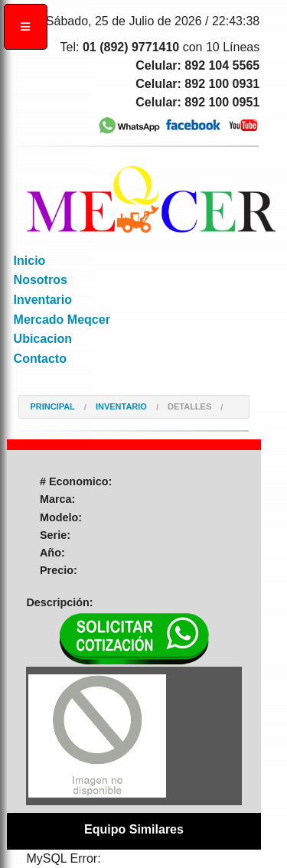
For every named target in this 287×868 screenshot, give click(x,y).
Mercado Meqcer (62, 320)
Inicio (30, 261)
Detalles (189, 407)
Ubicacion (43, 339)
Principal (52, 407)
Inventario (43, 300)
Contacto (40, 359)
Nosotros (41, 280)
